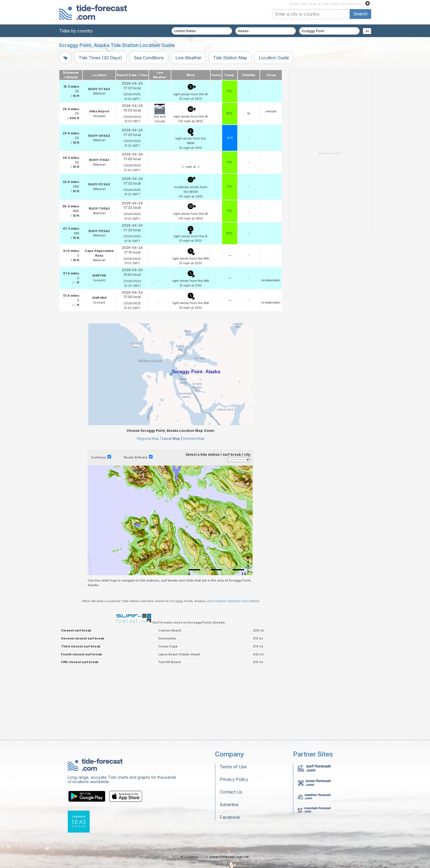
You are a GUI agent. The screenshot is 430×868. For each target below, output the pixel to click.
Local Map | (172, 439)
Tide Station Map (230, 58)
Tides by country (76, 31)
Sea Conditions (149, 58)
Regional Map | (149, 439)
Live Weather (188, 58)
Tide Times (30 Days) (100, 58)
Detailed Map (194, 439)
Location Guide (274, 58)
